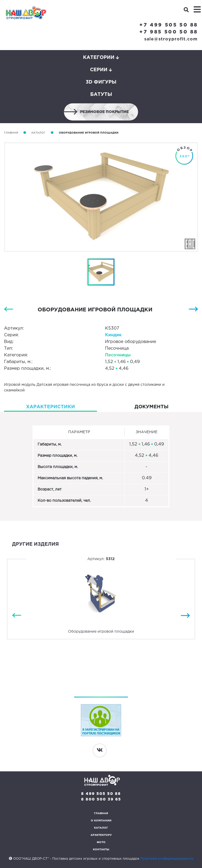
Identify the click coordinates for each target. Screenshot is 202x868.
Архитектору (101, 835)
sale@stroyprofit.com (171, 39)
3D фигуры (101, 82)
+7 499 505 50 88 (169, 25)
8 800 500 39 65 (101, 799)
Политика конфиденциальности (167, 859)
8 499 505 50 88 (101, 794)
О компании (101, 821)
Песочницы (118, 355)
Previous (17, 615)
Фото (101, 842)
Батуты (101, 95)
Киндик (113, 335)
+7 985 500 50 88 (169, 32)
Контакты (101, 850)
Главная (11, 133)
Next (185, 615)
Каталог (38, 133)
